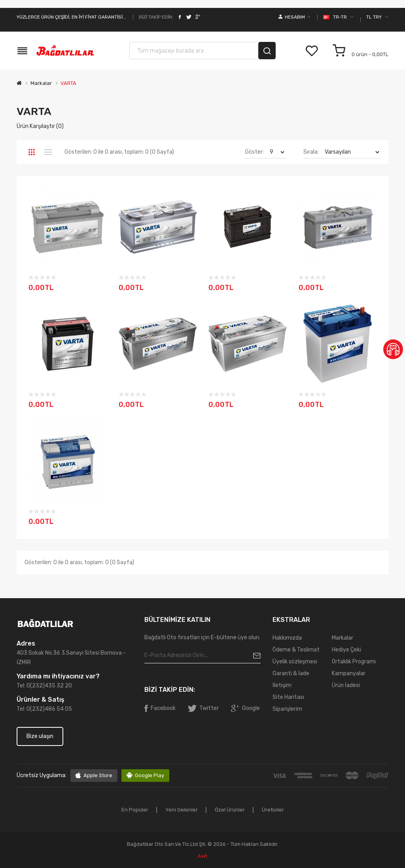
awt (202, 856)
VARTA (68, 83)
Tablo (31, 152)
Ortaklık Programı (354, 662)
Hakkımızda (287, 638)
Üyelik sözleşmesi (295, 662)
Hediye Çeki (346, 650)
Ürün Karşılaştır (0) (40, 126)
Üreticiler (273, 810)
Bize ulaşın (40, 736)
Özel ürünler (230, 810)
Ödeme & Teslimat (296, 650)
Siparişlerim (287, 709)
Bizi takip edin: (156, 17)
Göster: (254, 152)
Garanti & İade (291, 673)
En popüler (135, 810)
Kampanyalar (349, 673)
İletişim (282, 685)
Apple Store (98, 775)
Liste (48, 152)
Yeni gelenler (182, 810)
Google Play (150, 775)
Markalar (41, 83)
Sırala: (311, 152)
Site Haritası (288, 697)
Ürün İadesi (346, 685)
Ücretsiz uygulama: (42, 775)
